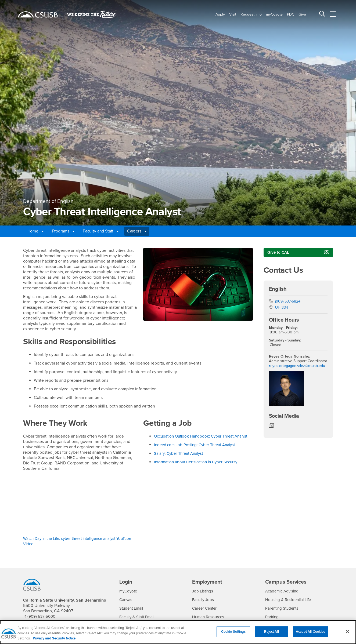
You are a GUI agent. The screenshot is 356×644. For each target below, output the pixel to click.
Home (36, 231)
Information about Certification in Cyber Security (199, 467)
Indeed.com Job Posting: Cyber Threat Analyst (198, 450)
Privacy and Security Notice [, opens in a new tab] (54, 638)
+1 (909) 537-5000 (40, 616)
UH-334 (282, 308)
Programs (63, 231)
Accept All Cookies (310, 631)
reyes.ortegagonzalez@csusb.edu (297, 366)
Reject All (271, 631)
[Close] (347, 631)
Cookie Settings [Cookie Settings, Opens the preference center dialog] (233, 631)
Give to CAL (279, 253)
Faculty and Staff (101, 231)
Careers (137, 231)
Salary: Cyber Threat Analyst (180, 459)
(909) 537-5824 (288, 302)
